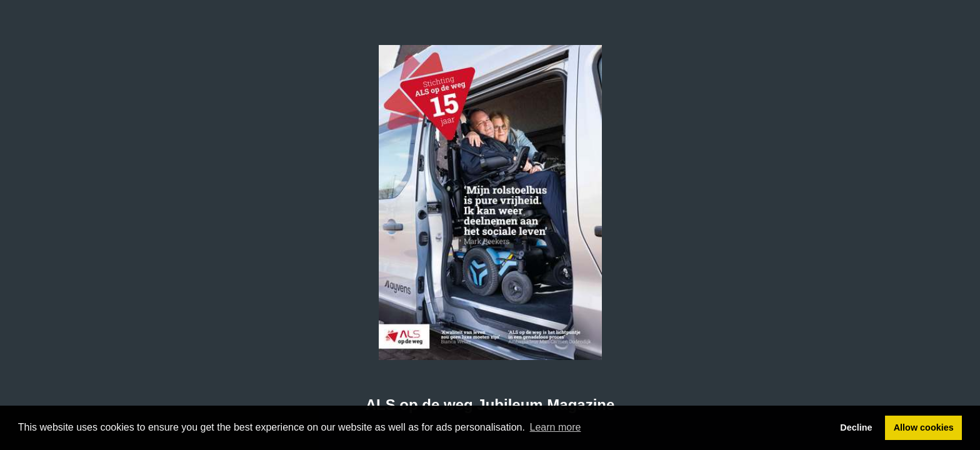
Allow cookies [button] (924, 427)
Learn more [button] (556, 427)
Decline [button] (856, 427)
